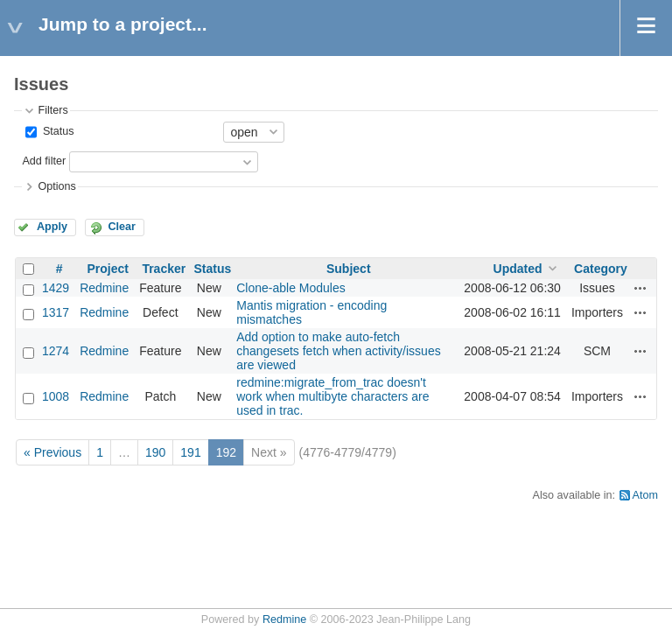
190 (155, 452)
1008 (56, 396)
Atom (645, 495)
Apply (52, 227)
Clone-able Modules (291, 288)
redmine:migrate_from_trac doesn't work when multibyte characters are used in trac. (332, 396)
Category (601, 269)
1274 (56, 351)
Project (107, 269)
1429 (56, 288)
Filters (52, 110)
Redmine (104, 288)
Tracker (164, 269)
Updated (518, 269)
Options (56, 186)
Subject (349, 269)
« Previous (52, 452)
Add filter (44, 161)
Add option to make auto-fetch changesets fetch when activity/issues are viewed (338, 351)
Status (56, 131)
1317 (56, 312)
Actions (640, 288)
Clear (122, 227)
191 (190, 452)
